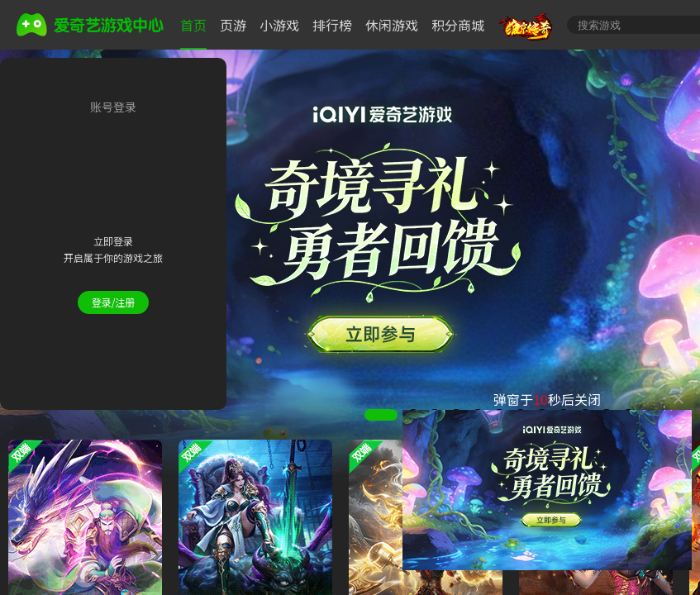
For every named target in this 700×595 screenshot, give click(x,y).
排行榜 (332, 25)
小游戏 (279, 25)
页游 (233, 25)
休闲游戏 (392, 25)
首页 (193, 25)
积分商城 (458, 25)
